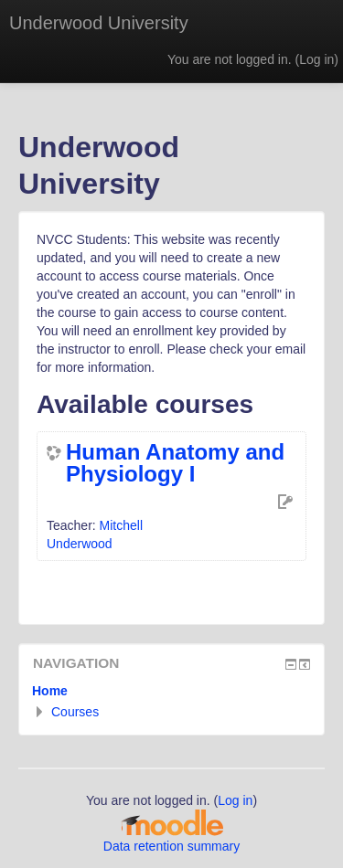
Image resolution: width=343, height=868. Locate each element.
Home (50, 691)
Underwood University (99, 23)
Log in (316, 59)
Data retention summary (171, 846)
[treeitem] (171, 691)
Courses (75, 712)
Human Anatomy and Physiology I (175, 463)
